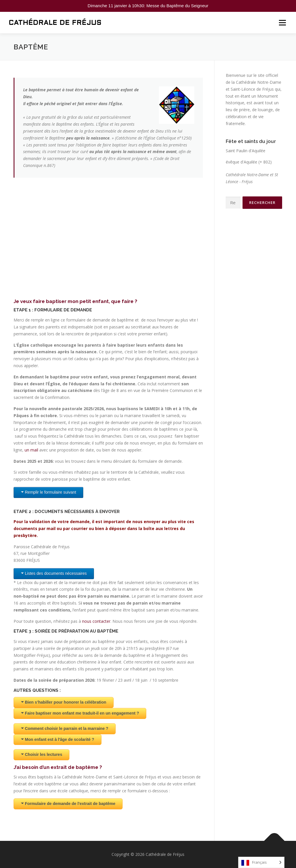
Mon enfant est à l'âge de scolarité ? (60, 739)
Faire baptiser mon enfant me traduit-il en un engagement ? (82, 713)
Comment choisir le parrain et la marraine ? (67, 728)
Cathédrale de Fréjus (55, 23)
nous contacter (96, 621)
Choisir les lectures (44, 754)
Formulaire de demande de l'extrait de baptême (70, 804)
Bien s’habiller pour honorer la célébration (66, 702)
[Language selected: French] (261, 862)
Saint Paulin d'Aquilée (246, 151)
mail (51, 528)
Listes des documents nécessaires (56, 573)
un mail (31, 450)
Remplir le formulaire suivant (50, 492)
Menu (282, 23)
